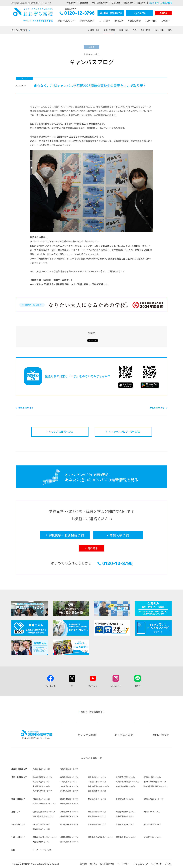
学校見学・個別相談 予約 (111, 13)
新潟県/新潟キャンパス (69, 791)
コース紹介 (105, 21)
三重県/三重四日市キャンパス (44, 803)
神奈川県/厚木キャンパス (42, 791)
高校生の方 (84, 3)
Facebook (50, 686)
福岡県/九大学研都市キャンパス (100, 837)
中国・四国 (145, 30)
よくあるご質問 (124, 735)
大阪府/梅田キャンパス (97, 812)
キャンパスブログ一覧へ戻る (124, 432)
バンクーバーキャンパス (42, 850)
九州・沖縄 (159, 30)
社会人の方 (116, 3)
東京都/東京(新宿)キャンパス (155, 782)
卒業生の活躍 (134, 21)
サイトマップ (156, 864)
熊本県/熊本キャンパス (69, 842)
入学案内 (165, 21)
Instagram (116, 686)
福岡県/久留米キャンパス (126, 837)
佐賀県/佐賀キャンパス (153, 837)
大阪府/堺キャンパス (152, 812)
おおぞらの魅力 (87, 21)
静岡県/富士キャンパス (42, 799)
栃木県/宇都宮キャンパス (42, 777)
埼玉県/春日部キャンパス (126, 777)
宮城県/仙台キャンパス (42, 769)
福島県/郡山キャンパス (69, 769)
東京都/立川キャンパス (42, 786)
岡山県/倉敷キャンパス (69, 824)
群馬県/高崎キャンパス (69, 777)
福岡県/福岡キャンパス (69, 837)
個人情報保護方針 (107, 864)
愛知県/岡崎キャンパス (125, 799)
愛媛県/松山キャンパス (42, 829)
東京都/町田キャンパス (69, 786)
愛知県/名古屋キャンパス (153, 799)
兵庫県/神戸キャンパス (97, 816)
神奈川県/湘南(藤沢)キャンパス (156, 786)
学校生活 (119, 21)
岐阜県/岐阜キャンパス (69, 803)
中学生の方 (71, 3)
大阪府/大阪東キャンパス (126, 812)
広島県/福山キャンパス (97, 824)
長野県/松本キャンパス (97, 791)
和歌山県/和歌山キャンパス (43, 816)
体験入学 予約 (140, 13)
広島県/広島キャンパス (125, 824)
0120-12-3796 (77, 14)
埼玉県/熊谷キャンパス (97, 777)
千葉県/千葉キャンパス (97, 782)
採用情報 (94, 864)
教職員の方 (128, 3)
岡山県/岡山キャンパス (42, 824)
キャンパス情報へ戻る (61, 432)
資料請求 (163, 13)
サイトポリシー (123, 864)
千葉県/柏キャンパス (68, 782)
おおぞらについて (66, 21)
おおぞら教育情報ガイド (93, 712)
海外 (170, 30)
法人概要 (83, 864)
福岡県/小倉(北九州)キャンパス (45, 837)
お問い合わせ (161, 735)
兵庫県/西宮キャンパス (69, 816)
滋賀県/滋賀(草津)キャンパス (44, 812)
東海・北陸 (124, 30)
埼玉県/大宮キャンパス (42, 782)
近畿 (135, 30)
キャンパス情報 (19, 30)
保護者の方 (141, 3)
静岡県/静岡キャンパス (69, 799)
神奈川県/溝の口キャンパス (99, 786)
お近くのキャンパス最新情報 (160, 3)
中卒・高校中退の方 (100, 3)
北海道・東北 (94, 30)
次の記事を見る (157, 408)
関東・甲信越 (109, 30)
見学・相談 (151, 21)
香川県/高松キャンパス (152, 824)
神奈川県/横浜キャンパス (126, 786)
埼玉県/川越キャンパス (152, 777)
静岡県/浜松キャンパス (97, 799)
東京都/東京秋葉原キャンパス (127, 782)
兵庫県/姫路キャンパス (125, 816)
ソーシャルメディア (140, 864)
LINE (138, 686)
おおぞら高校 (33, 15)
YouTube (93, 686)
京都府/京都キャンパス (69, 812)
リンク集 (168, 864)
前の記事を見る (26, 408)
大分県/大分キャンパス (42, 842)
